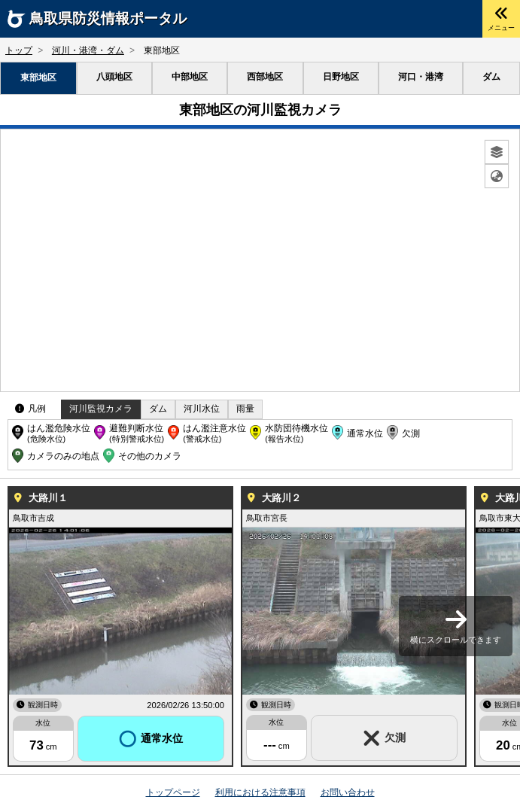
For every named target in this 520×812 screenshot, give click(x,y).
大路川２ (281, 498)
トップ (19, 50)
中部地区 (190, 77)
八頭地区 (114, 77)
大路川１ (48, 498)
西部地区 (265, 77)
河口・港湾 (421, 77)
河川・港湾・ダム (88, 50)
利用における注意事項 (260, 792)
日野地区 (341, 77)
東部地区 (38, 78)
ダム (491, 77)
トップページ (173, 792)
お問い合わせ (348, 792)
